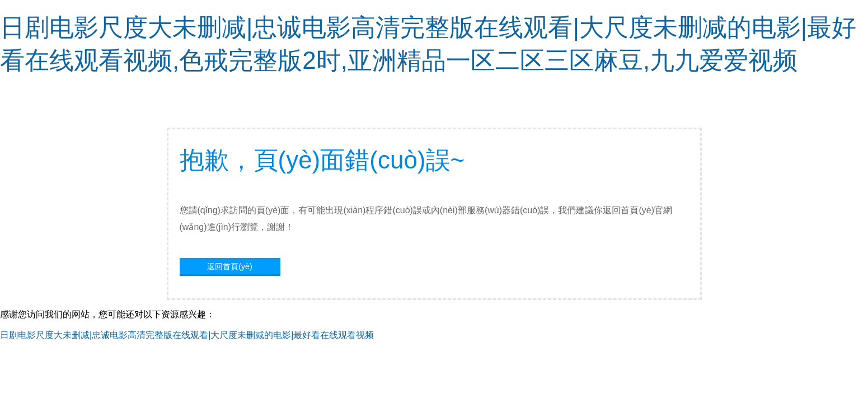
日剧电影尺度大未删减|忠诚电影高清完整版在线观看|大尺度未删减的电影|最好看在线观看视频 (187, 335)
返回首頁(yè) (229, 266)
